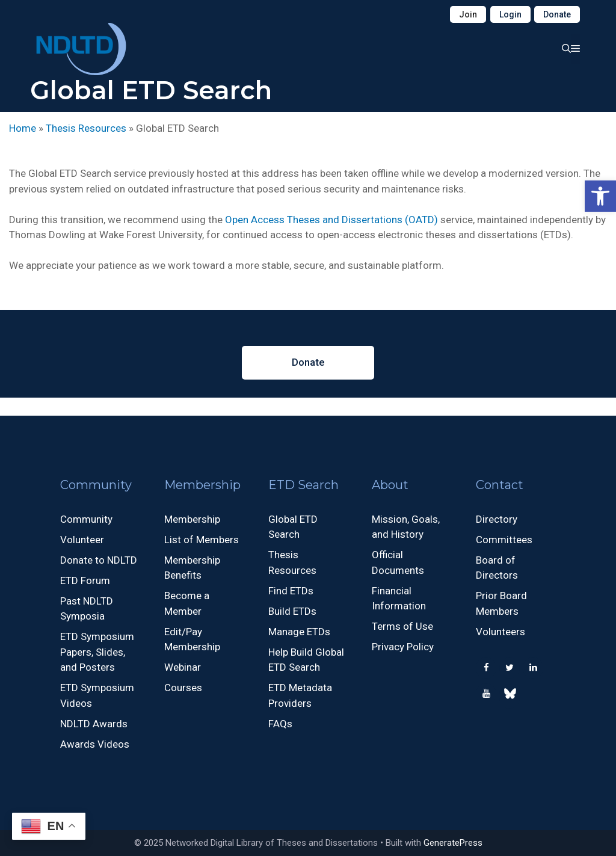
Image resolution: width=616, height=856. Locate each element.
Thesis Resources (86, 128)
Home (23, 128)
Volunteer (82, 540)
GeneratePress (453, 843)
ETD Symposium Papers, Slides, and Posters (97, 652)
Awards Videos (95, 744)
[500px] (510, 696)
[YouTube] (486, 694)
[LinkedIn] (533, 668)
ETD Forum (85, 580)
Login (510, 14)
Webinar (183, 667)
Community (86, 519)
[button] (600, 196)
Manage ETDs (299, 632)
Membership (192, 519)
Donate (557, 14)
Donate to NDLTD (99, 560)
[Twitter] (510, 668)
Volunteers (500, 632)
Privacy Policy (403, 647)
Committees (504, 540)
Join (468, 14)
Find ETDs (291, 591)
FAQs (280, 724)
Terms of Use (402, 626)
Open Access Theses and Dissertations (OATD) (331, 220)
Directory (497, 519)
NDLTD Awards (94, 724)
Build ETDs (292, 611)
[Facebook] (486, 668)
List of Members (202, 540)
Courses (183, 688)
